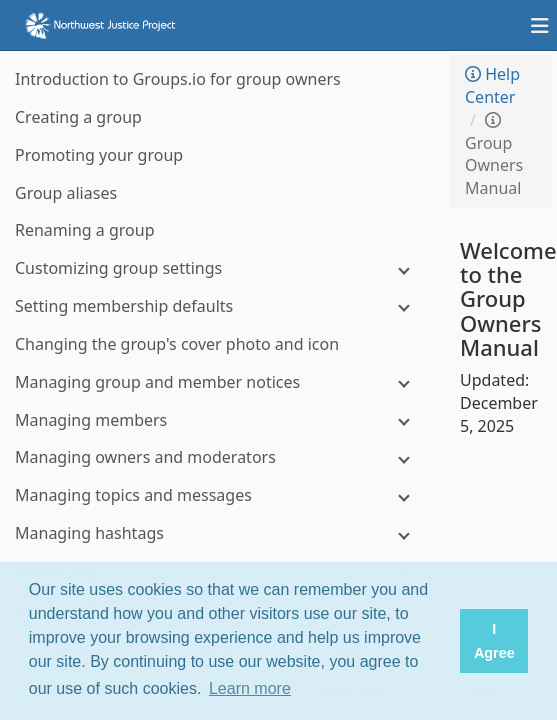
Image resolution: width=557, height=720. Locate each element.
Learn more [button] (250, 688)
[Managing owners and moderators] (220, 457)
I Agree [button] (494, 641)
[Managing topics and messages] (220, 495)
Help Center (492, 85)
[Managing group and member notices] (220, 382)
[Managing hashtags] (220, 533)
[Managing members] (220, 420)
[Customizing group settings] (220, 268)
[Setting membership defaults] (220, 306)
